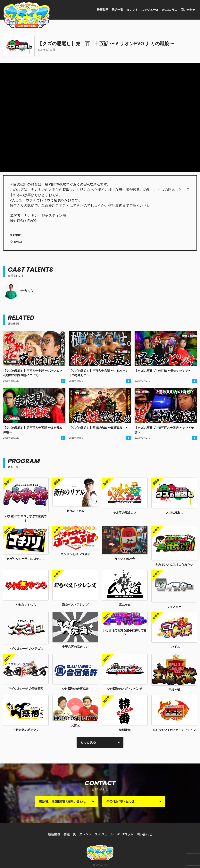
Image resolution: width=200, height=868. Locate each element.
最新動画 (103, 10)
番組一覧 (117, 10)
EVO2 (18, 242)
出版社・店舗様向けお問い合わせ (62, 801)
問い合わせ (188, 10)
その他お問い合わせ (120, 801)
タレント (132, 10)
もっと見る (88, 742)
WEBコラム (170, 10)
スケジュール (150, 10)
